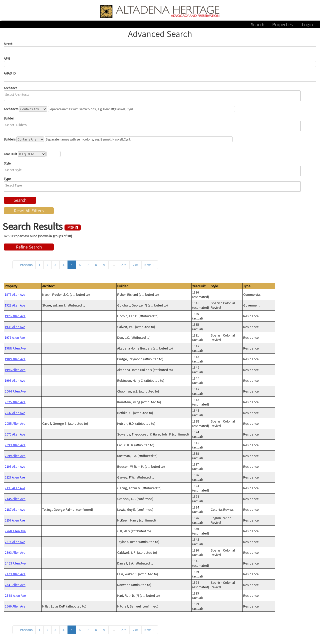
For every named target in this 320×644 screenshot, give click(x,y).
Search (258, 24)
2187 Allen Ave (15, 509)
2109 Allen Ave (15, 466)
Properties (282, 24)
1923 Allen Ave (15, 305)
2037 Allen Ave (15, 413)
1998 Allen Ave (15, 370)
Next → (150, 265)
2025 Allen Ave (15, 402)
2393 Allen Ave (15, 552)
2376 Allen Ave (15, 542)
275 (124, 265)
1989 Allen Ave (15, 359)
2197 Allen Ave (15, 520)
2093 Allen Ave (15, 445)
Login (307, 24)
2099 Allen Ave (15, 456)
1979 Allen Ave (15, 337)
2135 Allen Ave (15, 488)
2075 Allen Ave (15, 434)
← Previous (24, 265)
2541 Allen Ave (15, 585)
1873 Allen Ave (15, 294)
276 (135, 265)
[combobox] (152, 96)
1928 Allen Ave (15, 316)
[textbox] (153, 94)
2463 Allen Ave (15, 563)
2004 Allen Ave (15, 391)
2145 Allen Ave (15, 499)
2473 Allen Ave (15, 574)
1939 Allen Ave (15, 327)
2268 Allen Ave (15, 531)
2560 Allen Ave (15, 606)
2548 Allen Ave (15, 595)
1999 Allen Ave (15, 380)
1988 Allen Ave (15, 348)
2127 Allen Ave (15, 477)
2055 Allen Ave (15, 423)
